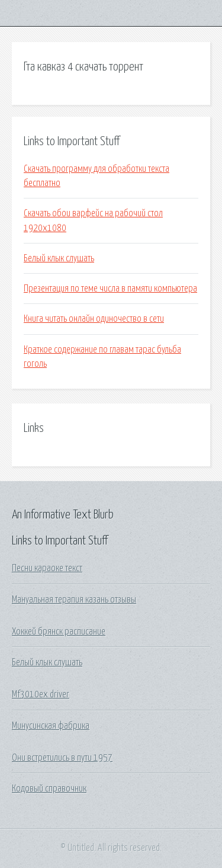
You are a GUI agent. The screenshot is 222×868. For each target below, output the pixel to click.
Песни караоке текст (47, 568)
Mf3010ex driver (41, 694)
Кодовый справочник (49, 789)
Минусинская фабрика (51, 726)
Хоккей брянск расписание (59, 632)
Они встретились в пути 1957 (62, 758)
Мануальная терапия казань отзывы (74, 600)
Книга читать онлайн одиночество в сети (94, 319)
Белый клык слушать (59, 258)
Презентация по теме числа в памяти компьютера (110, 289)
